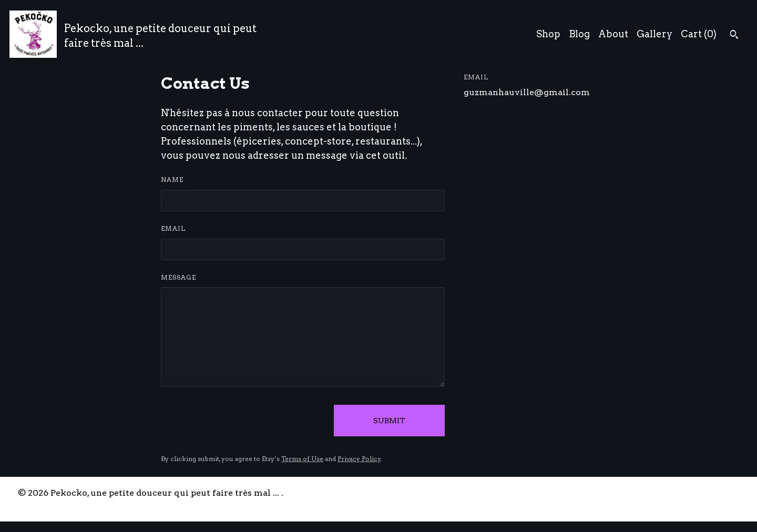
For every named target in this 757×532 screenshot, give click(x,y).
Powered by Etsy (53, 505)
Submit (389, 421)
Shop (548, 34)
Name (172, 180)
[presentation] (241, 421)
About (613, 34)
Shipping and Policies (648, 493)
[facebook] (717, 493)
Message (178, 277)
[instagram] (735, 493)
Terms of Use (302, 459)
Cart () (699, 34)
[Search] (734, 36)
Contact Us (568, 493)
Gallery (654, 34)
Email (173, 228)
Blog (579, 34)
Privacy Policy (359, 459)
